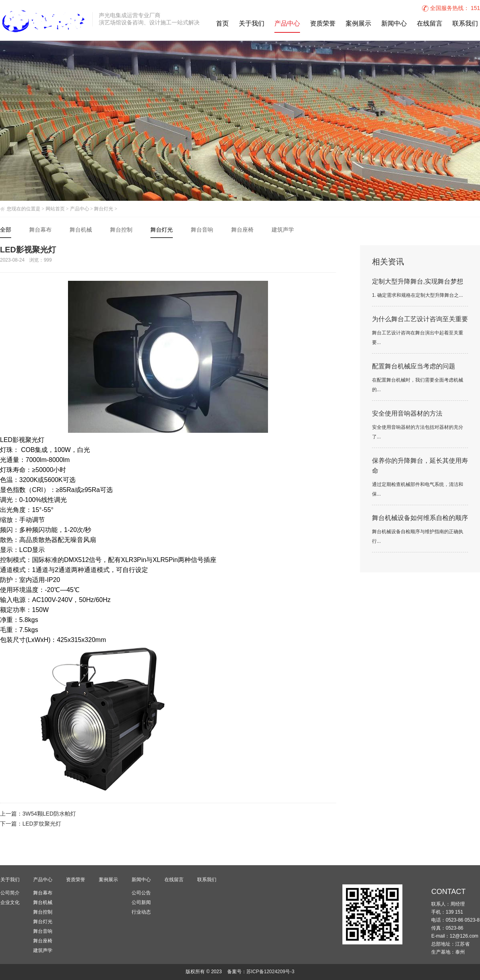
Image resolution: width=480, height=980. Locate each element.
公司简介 (10, 893)
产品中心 (287, 24)
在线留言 (430, 24)
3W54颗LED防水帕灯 (49, 814)
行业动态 (141, 912)
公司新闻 (141, 902)
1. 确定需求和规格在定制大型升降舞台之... (417, 295)
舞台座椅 (242, 230)
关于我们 (252, 24)
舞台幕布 (40, 230)
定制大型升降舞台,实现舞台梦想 (418, 282)
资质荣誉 (323, 24)
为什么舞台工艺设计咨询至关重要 (420, 319)
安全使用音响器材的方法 (407, 414)
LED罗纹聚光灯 (42, 824)
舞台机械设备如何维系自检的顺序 (420, 518)
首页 (222, 24)
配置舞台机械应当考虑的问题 (414, 367)
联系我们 (465, 24)
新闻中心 (394, 24)
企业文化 (10, 902)
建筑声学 (283, 230)
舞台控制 (121, 230)
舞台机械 (81, 230)
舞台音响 (202, 230)
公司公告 (141, 893)
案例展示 (358, 24)
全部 (6, 230)
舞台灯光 (104, 209)
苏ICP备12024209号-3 (270, 972)
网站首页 (55, 209)
